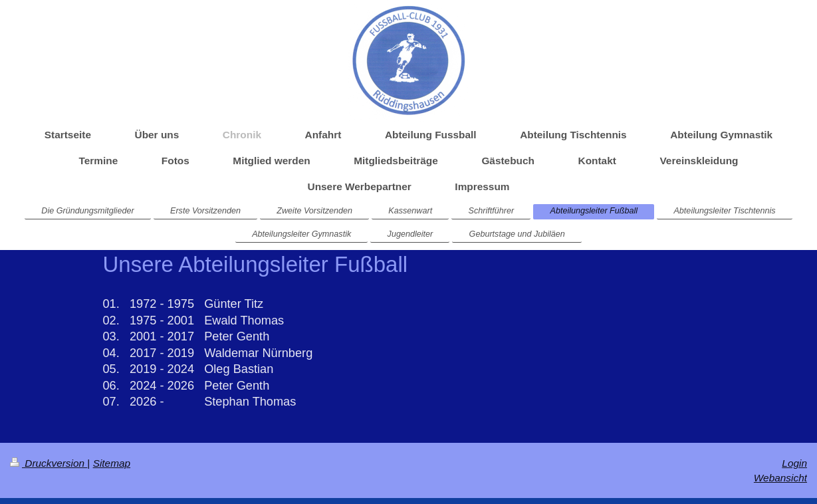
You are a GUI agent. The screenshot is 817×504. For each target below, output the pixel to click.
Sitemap (112, 463)
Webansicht (780, 478)
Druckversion (49, 463)
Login (794, 463)
